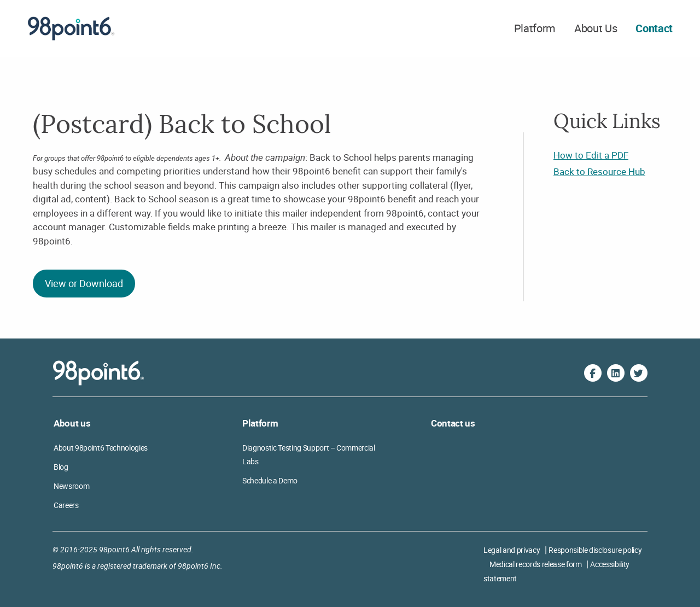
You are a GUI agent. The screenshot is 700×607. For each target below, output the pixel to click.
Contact (654, 28)
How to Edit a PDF (591, 155)
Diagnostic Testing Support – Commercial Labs (309, 454)
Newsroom (71, 486)
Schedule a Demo (270, 480)
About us (72, 423)
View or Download (84, 283)
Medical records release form (535, 564)
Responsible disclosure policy (595, 550)
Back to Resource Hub (599, 171)
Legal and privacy (512, 550)
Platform (535, 28)
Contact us (453, 423)
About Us (596, 28)
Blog (61, 467)
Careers (66, 505)
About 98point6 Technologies (101, 448)
